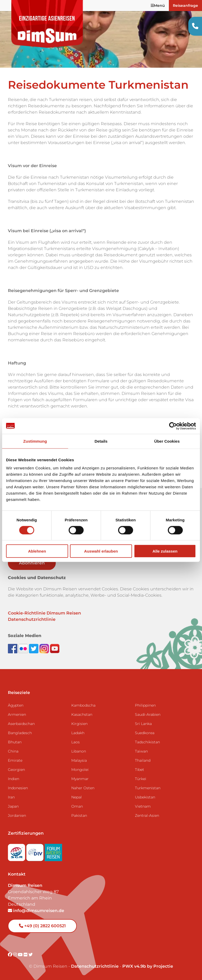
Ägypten (16, 705)
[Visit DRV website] (36, 851)
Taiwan (141, 751)
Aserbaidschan (21, 724)
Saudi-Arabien (148, 714)
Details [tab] (101, 441)
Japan (13, 806)
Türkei (141, 779)
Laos (75, 742)
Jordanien (17, 815)
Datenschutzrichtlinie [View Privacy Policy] (95, 966)
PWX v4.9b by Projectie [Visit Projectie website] (148, 966)
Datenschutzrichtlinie (32, 619)
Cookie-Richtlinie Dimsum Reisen (44, 613)
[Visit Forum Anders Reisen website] (53, 851)
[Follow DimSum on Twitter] (34, 648)
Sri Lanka (143, 724)
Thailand (143, 760)
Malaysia (79, 760)
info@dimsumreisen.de (36, 911)
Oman (77, 806)
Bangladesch (20, 733)
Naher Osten (83, 788)
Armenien (17, 714)
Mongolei (80, 770)
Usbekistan (145, 797)
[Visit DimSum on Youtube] (21, 955)
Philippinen (145, 705)
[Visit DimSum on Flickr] (26, 955)
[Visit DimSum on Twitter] (31, 955)
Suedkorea (145, 733)
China (13, 751)
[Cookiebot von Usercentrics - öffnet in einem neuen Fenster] (173, 426)
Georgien (16, 770)
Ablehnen (37, 551)
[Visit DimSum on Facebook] (13, 648)
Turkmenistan (148, 788)
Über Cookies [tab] (167, 441)
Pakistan (79, 815)
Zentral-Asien (147, 815)
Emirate (15, 760)
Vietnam (143, 806)
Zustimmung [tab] (35, 441)
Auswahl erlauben (101, 551)
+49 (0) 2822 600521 (42, 926)
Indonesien (18, 788)
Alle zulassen (165, 551)
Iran (11, 797)
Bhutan (15, 742)
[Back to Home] (47, 24)
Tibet (140, 770)
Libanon (79, 751)
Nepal (77, 797)
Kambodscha (83, 705)
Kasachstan (82, 714)
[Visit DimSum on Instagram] (16, 955)
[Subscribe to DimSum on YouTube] (55, 648)
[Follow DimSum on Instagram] (45, 648)
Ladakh (78, 733)
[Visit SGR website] (17, 851)
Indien (14, 779)
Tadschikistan (147, 742)
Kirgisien (79, 724)
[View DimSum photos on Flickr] (24, 648)
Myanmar (80, 779)
